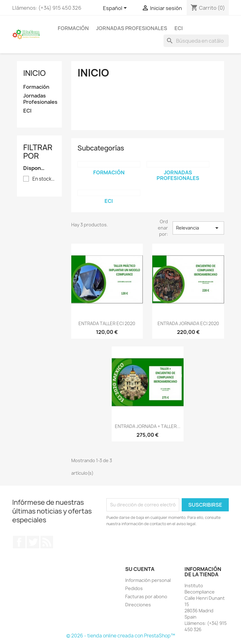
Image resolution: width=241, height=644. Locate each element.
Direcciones (138, 605)
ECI (179, 28)
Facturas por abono (146, 596)
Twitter (33, 542)
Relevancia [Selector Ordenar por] (198, 228)
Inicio (35, 73)
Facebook (19, 542)
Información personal (148, 580)
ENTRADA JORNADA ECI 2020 (188, 323)
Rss (47, 542)
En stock (44, 179)
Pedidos (134, 588)
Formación (73, 28)
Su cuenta (140, 569)
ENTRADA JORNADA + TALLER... (148, 426)
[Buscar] (196, 41)
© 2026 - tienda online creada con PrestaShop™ (121, 636)
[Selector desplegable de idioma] (116, 8)
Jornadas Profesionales (132, 28)
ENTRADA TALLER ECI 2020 (107, 323)
